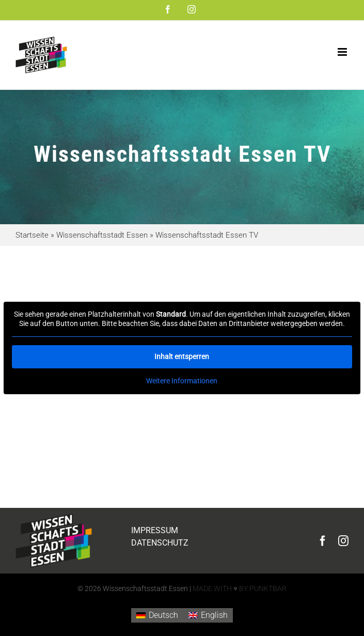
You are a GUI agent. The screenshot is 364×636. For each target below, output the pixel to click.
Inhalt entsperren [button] (182, 356)
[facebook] (323, 541)
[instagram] (343, 541)
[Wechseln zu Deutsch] (157, 615)
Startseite (32, 235)
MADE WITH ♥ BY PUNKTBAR (240, 588)
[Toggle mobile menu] (343, 52)
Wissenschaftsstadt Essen (102, 235)
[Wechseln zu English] (208, 615)
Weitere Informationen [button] (182, 381)
